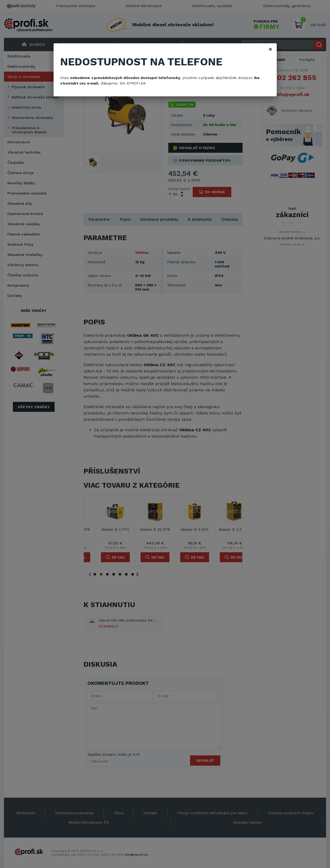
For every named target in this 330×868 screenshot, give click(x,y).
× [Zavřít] (270, 49)
